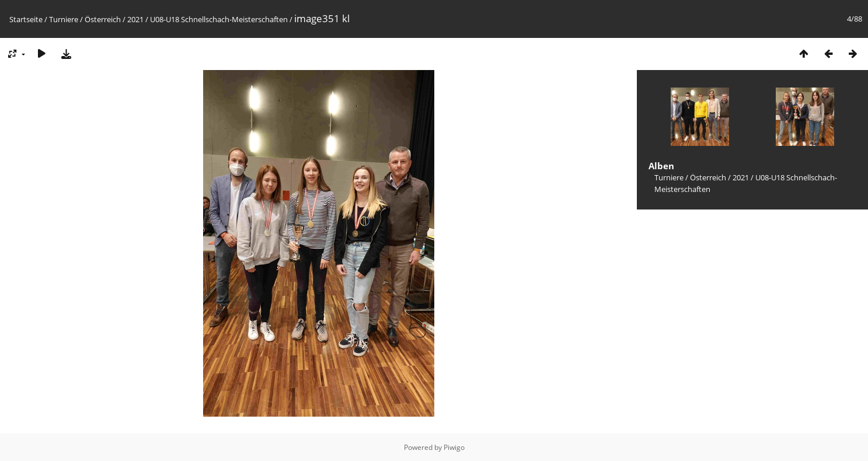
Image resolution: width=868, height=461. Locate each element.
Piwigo (454, 447)
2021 (135, 19)
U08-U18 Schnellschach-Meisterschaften (219, 19)
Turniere (64, 19)
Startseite (26, 19)
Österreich (103, 19)
